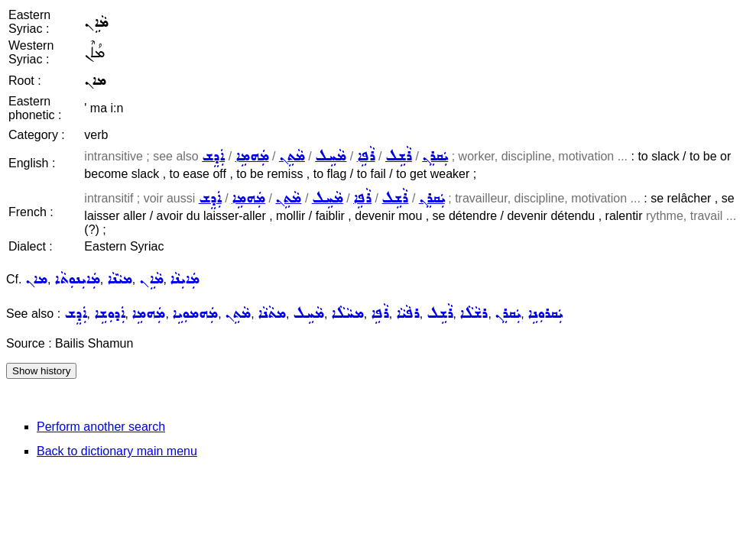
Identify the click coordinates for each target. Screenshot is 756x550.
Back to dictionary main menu (117, 451)
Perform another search (101, 427)
